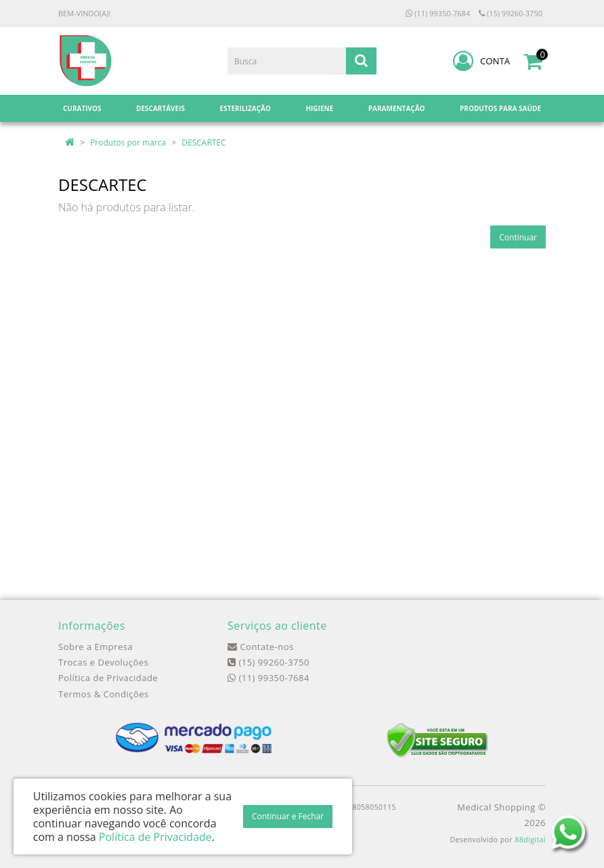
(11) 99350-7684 (438, 13)
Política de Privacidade (108, 678)
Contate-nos (261, 647)
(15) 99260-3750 (511, 13)
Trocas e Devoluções (103, 662)
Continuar (518, 237)
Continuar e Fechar (288, 816)
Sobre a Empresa (95, 647)
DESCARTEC (203, 143)
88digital (530, 840)
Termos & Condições (104, 694)
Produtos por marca (128, 143)
